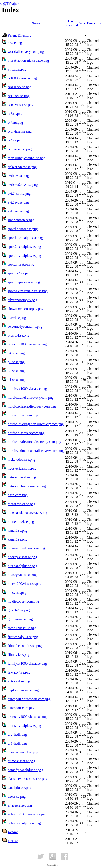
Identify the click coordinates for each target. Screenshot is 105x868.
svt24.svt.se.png (19, 193)
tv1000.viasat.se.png (22, 78)
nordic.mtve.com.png (23, 415)
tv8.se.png (15, 114)
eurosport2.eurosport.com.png (29, 699)
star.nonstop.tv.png (21, 220)
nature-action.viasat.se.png (27, 486)
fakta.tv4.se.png (19, 672)
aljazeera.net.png (20, 805)
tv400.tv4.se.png (20, 87)
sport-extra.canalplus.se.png (28, 291)
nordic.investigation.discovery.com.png (36, 424)
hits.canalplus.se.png (23, 566)
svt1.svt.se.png (18, 211)
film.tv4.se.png (18, 655)
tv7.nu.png (15, 122)
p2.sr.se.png (16, 371)
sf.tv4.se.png (17, 318)
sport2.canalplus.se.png (24, 247)
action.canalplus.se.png (24, 823)
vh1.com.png (17, 69)
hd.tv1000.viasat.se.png (25, 584)
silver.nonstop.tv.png (23, 300)
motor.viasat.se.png (22, 504)
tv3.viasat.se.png (20, 149)
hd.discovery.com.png (23, 601)
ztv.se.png (15, 43)
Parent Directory (20, 35)
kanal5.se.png (18, 539)
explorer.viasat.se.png (23, 690)
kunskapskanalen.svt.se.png (27, 513)
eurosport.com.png (21, 708)
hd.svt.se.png (17, 593)
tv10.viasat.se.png (21, 105)
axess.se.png (17, 796)
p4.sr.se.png (16, 353)
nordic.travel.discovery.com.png (31, 397)
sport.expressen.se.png (24, 282)
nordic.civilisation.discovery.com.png (35, 442)
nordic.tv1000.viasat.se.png (27, 389)
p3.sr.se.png (16, 362)
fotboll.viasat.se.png (22, 628)
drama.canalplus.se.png (24, 726)
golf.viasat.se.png (20, 619)
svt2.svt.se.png (18, 202)
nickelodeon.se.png (22, 459)
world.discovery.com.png (26, 52)
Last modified (71, 23)
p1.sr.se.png (16, 380)
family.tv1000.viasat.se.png (27, 663)
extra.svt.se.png (19, 681)
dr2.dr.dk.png (17, 734)
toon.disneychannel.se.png (27, 158)
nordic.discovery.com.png (26, 433)
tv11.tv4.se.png (19, 96)
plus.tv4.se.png (18, 335)
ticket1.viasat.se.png (22, 167)
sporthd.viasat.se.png (23, 229)
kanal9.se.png (18, 530)
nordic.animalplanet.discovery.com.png (36, 451)
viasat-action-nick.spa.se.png (28, 60)
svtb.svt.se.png (18, 176)
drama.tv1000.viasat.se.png (27, 717)
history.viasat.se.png (22, 575)
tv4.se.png (15, 140)
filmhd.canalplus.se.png (25, 646)
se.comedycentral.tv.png (25, 326)
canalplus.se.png (20, 788)
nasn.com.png (18, 495)
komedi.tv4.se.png (21, 522)
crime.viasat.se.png (21, 761)
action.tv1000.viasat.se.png (27, 814)
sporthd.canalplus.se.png (25, 238)
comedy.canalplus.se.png (25, 770)
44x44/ (13, 832)
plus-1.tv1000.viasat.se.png (27, 344)
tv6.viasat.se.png (20, 131)
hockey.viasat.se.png (22, 557)
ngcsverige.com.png (22, 468)
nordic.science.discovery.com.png (32, 406)
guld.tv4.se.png (19, 610)
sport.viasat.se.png (21, 264)
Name (36, 23)
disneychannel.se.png (23, 752)
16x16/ (13, 841)
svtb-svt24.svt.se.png (23, 185)
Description (96, 23)
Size (83, 23)
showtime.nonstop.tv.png (26, 309)
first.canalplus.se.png (23, 637)
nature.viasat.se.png (22, 477)
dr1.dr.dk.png (17, 743)
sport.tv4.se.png (19, 273)
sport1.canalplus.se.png (24, 256)
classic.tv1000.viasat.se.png (28, 779)
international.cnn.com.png (26, 548)
